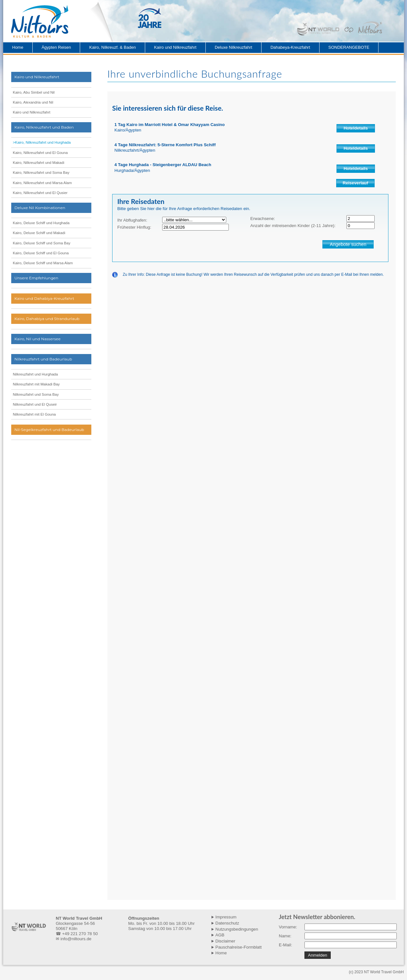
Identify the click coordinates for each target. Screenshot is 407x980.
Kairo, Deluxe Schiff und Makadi (39, 233)
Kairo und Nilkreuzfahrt (175, 47)
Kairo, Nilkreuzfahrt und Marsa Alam (42, 183)
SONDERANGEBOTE (349, 47)
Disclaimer (225, 941)
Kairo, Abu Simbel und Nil (34, 92)
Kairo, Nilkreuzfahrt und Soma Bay (41, 173)
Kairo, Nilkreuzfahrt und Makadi (38, 163)
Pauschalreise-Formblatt (238, 947)
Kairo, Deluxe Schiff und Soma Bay (42, 243)
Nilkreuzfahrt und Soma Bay (36, 394)
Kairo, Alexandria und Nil (33, 102)
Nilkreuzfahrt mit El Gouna (34, 414)
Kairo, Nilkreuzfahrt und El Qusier (40, 193)
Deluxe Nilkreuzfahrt (233, 47)
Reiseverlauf (355, 183)
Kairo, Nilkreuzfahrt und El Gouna (40, 153)
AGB (220, 935)
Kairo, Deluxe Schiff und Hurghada (41, 223)
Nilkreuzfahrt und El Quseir (35, 404)
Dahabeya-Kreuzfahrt (290, 47)
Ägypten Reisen (56, 47)
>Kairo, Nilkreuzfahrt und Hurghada (42, 142)
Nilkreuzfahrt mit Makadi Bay (36, 384)
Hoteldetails (356, 128)
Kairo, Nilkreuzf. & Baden (112, 47)
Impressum (226, 917)
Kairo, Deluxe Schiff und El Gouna (41, 253)
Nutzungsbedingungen (237, 929)
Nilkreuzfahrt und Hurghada (35, 374)
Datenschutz (227, 923)
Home (18, 47)
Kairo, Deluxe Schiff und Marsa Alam (43, 263)
